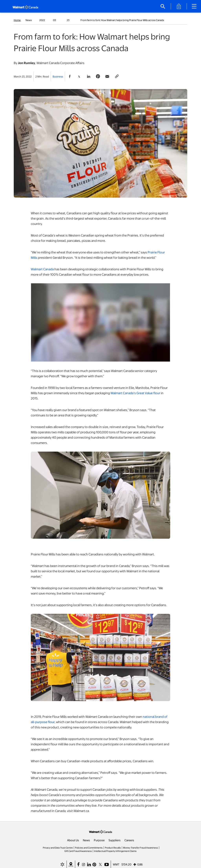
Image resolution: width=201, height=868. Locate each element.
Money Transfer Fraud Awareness (141, 848)
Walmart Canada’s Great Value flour (135, 393)
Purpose (99, 840)
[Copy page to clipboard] (117, 76)
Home (17, 20)
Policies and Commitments (89, 848)
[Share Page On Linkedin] (89, 76)
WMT (116, 864)
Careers (129, 840)
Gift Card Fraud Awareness (78, 851)
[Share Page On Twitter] (79, 76)
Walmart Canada (42, 269)
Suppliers (115, 840)
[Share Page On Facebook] (70, 76)
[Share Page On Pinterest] (98, 76)
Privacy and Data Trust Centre (58, 848)
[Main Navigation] (196, 6)
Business (58, 76)
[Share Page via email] (107, 76)
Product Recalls (113, 848)
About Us (73, 840)
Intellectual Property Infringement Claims (115, 851)
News (86, 840)
